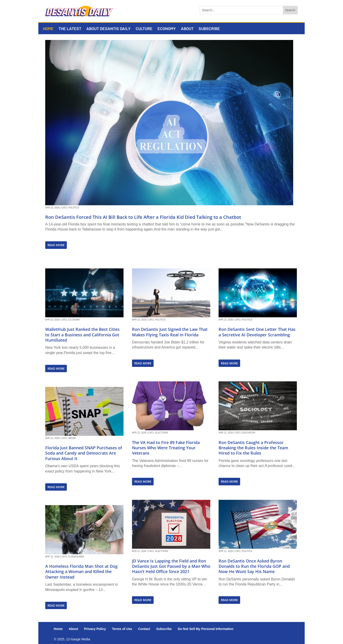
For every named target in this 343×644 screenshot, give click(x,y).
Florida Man (76, 557)
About (187, 29)
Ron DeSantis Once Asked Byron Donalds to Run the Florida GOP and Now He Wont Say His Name (254, 566)
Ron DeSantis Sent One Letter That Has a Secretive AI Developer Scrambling (257, 332)
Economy (167, 29)
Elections (162, 433)
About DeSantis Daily (108, 29)
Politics (74, 208)
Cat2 (64, 208)
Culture (144, 29)
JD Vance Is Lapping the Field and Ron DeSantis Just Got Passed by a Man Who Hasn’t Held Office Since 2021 (171, 566)
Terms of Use (122, 629)
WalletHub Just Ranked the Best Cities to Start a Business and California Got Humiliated (82, 335)
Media (72, 438)
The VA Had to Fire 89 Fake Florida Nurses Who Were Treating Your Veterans (166, 448)
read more (56, 245)
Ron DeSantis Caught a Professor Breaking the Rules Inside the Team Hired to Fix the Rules (253, 448)
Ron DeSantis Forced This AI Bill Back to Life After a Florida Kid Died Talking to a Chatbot (143, 217)
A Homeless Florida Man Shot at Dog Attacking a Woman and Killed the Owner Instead (81, 572)
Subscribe (209, 29)
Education (248, 433)
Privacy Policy (95, 629)
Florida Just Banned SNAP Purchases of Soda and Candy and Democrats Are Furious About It (84, 453)
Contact (144, 629)
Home (48, 29)
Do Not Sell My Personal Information (206, 629)
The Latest (70, 29)
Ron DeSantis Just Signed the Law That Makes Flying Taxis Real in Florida (170, 332)
